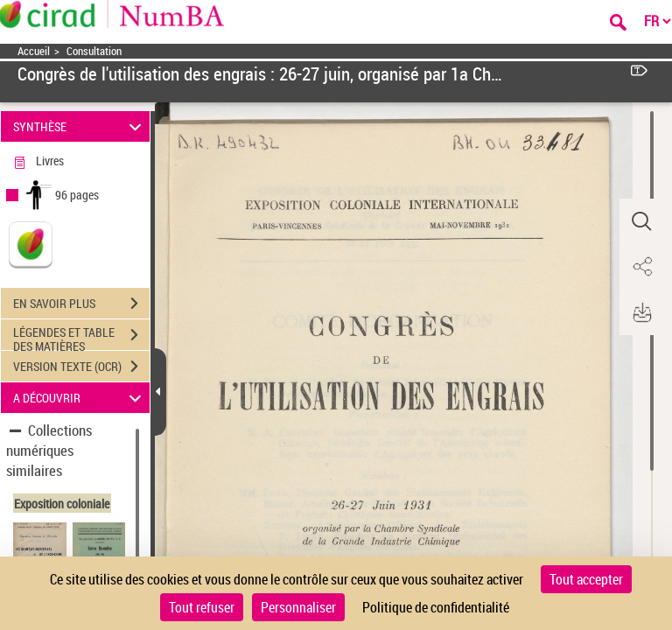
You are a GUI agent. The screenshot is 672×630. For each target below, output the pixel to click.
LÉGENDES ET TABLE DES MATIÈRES (81, 337)
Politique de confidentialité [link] (436, 607)
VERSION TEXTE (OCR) (81, 367)
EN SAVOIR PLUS (81, 304)
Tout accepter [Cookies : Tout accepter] (586, 579)
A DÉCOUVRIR (80, 398)
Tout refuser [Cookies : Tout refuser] (202, 607)
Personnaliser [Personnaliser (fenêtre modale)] (298, 607)
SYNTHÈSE (80, 126)
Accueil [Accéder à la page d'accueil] (34, 51)
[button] (641, 221)
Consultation (94, 51)
